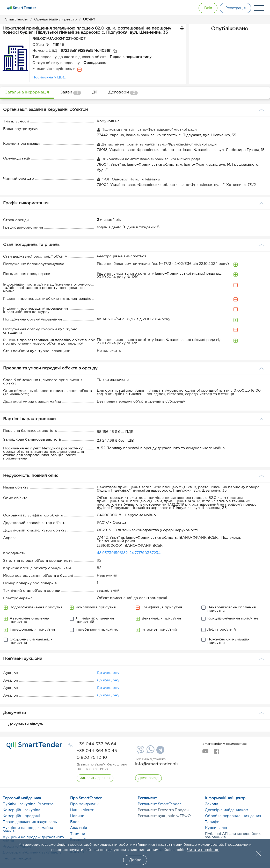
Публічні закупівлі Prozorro (28, 804)
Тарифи (212, 822)
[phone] (97, 744)
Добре (135, 860)
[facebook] (217, 753)
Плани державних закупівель (30, 822)
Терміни (78, 834)
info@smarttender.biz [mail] (157, 764)
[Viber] (140, 752)
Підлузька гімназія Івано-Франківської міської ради (147, 130)
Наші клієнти (82, 810)
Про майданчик (84, 804)
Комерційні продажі (21, 816)
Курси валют (217, 828)
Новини (77, 816)
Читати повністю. (203, 850)
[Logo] (21, 8)
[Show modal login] (207, 8)
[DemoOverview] (149, 778)
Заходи (212, 804)
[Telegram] (160, 752)
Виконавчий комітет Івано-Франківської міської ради (148, 159)
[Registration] (235, 8)
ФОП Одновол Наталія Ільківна (128, 179)
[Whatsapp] (150, 752)
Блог (75, 822)
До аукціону (108, 673)
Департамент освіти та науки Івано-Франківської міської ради (157, 144)
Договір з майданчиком (227, 810)
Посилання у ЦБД (49, 77)
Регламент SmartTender (159, 804)
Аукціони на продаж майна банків (28, 830)
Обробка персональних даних (233, 816)
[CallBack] (95, 778)
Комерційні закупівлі (22, 810)
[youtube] (205, 753)
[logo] (34, 745)
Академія (79, 828)
